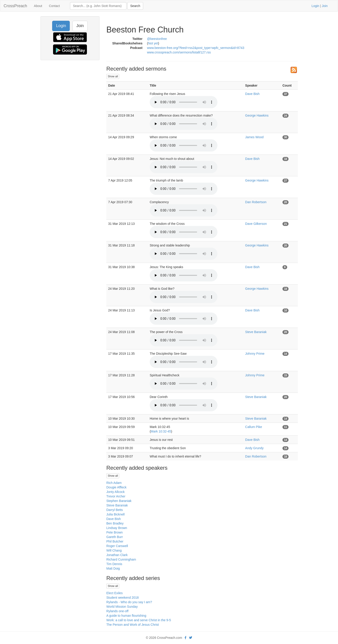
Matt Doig (113, 568)
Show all (113, 76)
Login (315, 6)
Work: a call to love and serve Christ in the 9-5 (139, 620)
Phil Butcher (115, 541)
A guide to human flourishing (126, 616)
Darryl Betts (115, 510)
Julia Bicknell (115, 514)
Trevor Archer (116, 496)
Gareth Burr (115, 537)
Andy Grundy (254, 448)
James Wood (254, 137)
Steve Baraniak (256, 332)
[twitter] (191, 638)
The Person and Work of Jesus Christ (133, 625)
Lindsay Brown (117, 528)
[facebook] (185, 638)
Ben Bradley (115, 523)
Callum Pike (254, 427)
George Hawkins (257, 115)
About (38, 6)
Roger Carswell (117, 546)
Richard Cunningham (121, 559)
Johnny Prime (255, 354)
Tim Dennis (114, 564)
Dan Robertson (256, 202)
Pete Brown (114, 532)
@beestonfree (157, 39)
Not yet (153, 43)
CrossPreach (15, 6)
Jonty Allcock (115, 492)
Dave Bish (252, 94)
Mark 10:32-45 (161, 431)
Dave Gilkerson (256, 224)
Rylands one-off (117, 611)
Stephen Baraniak (119, 501)
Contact (54, 6)
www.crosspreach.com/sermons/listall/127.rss (179, 52)
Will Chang (114, 550)
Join (325, 6)
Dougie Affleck (116, 487)
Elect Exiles (114, 593)
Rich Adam (114, 483)
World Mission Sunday (122, 607)
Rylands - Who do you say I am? (129, 602)
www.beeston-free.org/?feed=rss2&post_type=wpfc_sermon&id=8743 (196, 48)
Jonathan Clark (117, 555)
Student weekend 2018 (122, 598)
